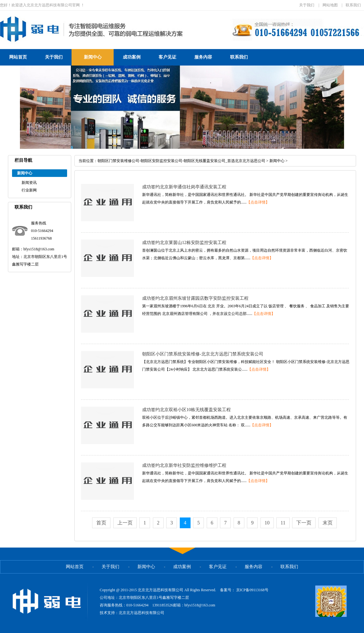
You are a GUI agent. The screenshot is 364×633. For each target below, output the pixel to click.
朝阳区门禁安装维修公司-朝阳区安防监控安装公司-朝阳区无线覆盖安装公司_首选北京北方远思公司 (181, 161)
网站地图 (330, 5)
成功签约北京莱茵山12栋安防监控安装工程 (184, 243)
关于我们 (307, 5)
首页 (101, 523)
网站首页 (18, 57)
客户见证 (167, 57)
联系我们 (353, 5)
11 (283, 523)
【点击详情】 (258, 202)
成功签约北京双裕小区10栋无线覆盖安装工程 (186, 410)
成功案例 (132, 57)
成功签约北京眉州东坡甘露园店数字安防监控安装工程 (195, 298)
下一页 (304, 523)
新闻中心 (93, 57)
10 (267, 523)
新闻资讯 (29, 183)
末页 (328, 523)
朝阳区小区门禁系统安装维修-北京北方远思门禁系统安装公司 (203, 354)
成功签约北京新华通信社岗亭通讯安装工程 (184, 187)
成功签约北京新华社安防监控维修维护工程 (184, 465)
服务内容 (203, 57)
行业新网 (29, 190)
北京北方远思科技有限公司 (141, 613)
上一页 (125, 523)
